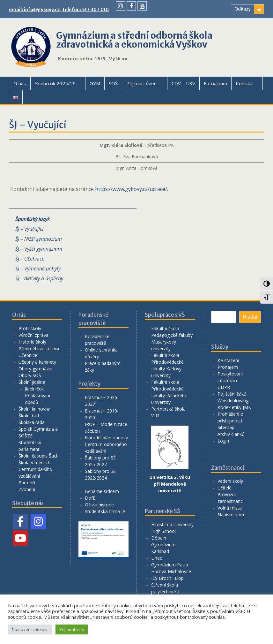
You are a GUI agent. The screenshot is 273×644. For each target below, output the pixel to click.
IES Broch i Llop (167, 578)
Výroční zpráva (33, 335)
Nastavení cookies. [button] (30, 629)
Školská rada (32, 422)
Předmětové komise (40, 349)
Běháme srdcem (102, 491)
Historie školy (32, 342)
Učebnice (28, 355)
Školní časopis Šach (39, 456)
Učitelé (225, 488)
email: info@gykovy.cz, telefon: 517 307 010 (59, 10)
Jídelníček (34, 389)
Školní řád (29, 416)
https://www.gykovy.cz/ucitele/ (131, 189)
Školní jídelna (32, 382)
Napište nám (231, 515)
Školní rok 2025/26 (55, 83)
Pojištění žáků (232, 394)
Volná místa (230, 508)
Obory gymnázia (35, 369)
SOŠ (113, 83)
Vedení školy (230, 481)
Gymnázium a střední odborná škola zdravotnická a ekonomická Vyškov (134, 40)
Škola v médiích (34, 462)
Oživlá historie (99, 505)
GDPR (224, 387)
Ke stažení (228, 360)
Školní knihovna (34, 409)
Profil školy (30, 328)
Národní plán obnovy (106, 438)
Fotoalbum (215, 83)
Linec (157, 558)
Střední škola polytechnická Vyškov (165, 591)
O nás (20, 83)
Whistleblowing (233, 401)
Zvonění (27, 489)
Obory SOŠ (30, 375)
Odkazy (243, 9)
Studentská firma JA (105, 511)
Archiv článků (231, 434)
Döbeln (159, 538)
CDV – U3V (183, 83)
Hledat (250, 317)
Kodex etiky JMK (234, 407)
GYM (95, 83)
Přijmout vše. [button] (72, 629)
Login (223, 441)
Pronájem (228, 367)
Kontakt (244, 83)
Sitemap (226, 427)
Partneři (27, 483)
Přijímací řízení (142, 83)
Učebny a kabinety (37, 362)
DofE (90, 498)
